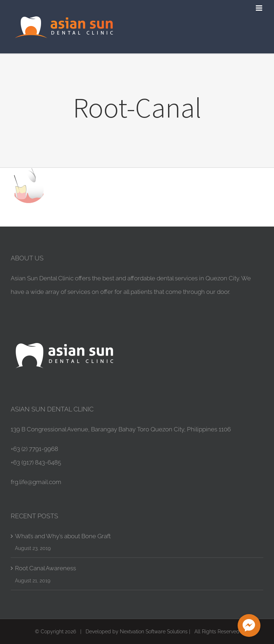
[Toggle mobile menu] (260, 8)
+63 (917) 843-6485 (36, 462)
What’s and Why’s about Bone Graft (63, 536)
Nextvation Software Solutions (154, 632)
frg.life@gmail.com (36, 482)
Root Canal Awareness (45, 568)
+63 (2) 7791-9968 (34, 449)
